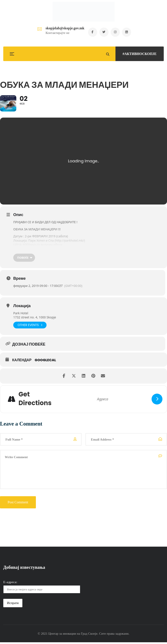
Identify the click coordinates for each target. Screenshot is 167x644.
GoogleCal (45, 361)
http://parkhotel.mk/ (70, 241)
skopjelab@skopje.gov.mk (63, 28)
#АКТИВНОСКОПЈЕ (140, 54)
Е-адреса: (10, 584)
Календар (22, 361)
